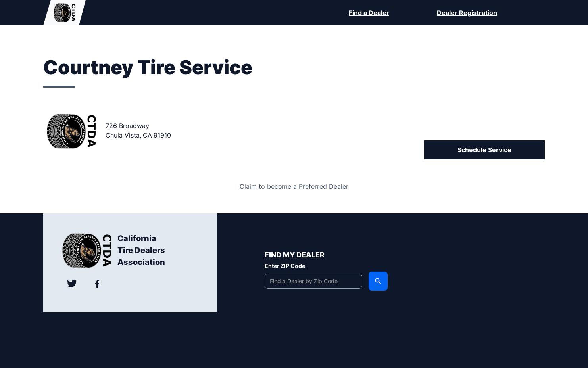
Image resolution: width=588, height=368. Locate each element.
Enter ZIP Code (285, 266)
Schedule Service (484, 150)
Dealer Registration (467, 13)
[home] (64, 13)
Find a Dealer (369, 13)
